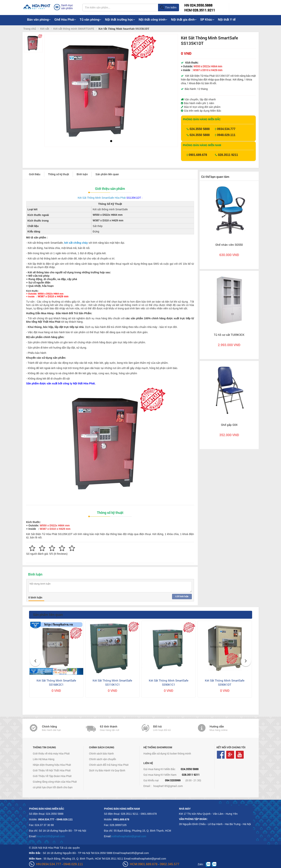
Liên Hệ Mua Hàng (44, 759)
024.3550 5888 (200, 129)
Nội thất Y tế (227, 20)
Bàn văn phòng (39, 20)
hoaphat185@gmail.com (168, 786)
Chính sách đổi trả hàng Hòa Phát (109, 765)
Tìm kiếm (168, 8)
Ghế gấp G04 (229, 425)
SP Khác (207, 20)
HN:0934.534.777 (49, 864)
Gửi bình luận (182, 596)
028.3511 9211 (228, 155)
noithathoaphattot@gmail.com (129, 836)
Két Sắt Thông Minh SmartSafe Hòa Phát (102, 198)
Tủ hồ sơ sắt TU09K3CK (229, 335)
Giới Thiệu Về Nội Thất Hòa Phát (52, 770)
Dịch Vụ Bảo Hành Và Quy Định (107, 770)
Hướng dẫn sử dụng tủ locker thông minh (167, 753)
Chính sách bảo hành (101, 753)
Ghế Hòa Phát (65, 20)
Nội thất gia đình (184, 20)
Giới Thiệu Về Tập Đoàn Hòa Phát (52, 776)
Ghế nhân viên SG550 (229, 245)
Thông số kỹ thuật (58, 174)
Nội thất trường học (120, 20)
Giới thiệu (35, 174)
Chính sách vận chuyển (103, 759)
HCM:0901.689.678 (144, 864)
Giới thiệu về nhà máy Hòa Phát (51, 753)
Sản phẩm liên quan (107, 174)
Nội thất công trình (153, 20)
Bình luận (82, 174)
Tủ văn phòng (90, 20)
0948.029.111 (226, 135)
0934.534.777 (226, 129)
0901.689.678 (198, 155)
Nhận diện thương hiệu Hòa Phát (52, 765)
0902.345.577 (169, 864)
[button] (51, 84)
